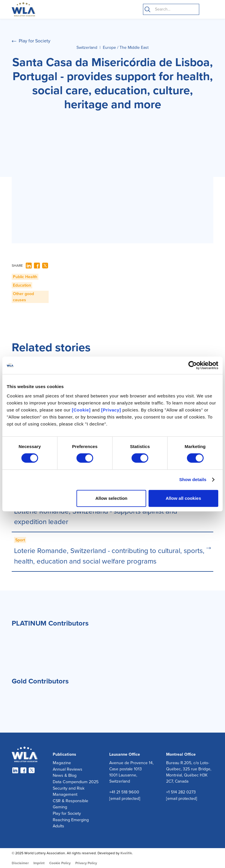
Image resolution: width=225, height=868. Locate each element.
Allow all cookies (183, 498)
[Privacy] (111, 410)
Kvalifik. (127, 853)
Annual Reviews (68, 769)
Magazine (62, 763)
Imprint (39, 863)
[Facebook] (37, 266)
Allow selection (111, 498)
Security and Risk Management (69, 792)
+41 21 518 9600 (124, 792)
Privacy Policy (86, 863)
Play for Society (67, 813)
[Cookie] (81, 410)
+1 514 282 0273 (181, 792)
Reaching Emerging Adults (71, 823)
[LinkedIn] (29, 266)
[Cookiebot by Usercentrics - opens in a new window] (193, 365)
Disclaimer (20, 863)
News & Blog (65, 775)
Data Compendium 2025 (76, 782)
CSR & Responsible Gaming (70, 804)
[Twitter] (45, 266)
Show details (193, 479)
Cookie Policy (60, 863)
